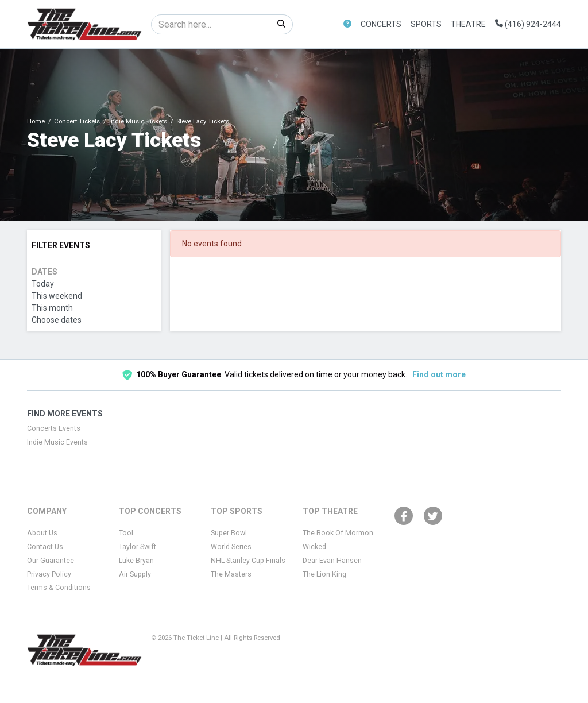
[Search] (211, 24)
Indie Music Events (57, 442)
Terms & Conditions (59, 588)
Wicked (314, 547)
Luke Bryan (136, 561)
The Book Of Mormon (338, 533)
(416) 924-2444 (528, 24)
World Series (231, 547)
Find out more (439, 374)
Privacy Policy (49, 574)
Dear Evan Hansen (332, 561)
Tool (126, 533)
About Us (42, 533)
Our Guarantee (51, 561)
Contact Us (45, 547)
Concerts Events (54, 428)
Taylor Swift (138, 547)
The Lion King (324, 574)
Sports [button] (426, 24)
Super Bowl (229, 533)
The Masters (231, 574)
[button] (347, 24)
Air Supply (135, 574)
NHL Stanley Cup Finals (248, 561)
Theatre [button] (468, 24)
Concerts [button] (381, 24)
